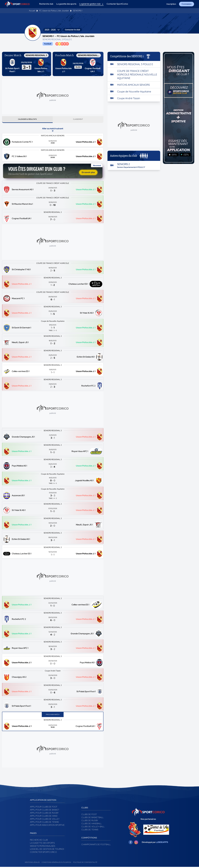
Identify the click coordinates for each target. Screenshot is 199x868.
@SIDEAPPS (162, 843)
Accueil (32, 11)
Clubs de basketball (92, 819)
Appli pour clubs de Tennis (44, 823)
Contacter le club (72, 30)
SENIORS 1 (78, 11)
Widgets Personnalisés (43, 847)
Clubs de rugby (90, 822)
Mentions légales (32, 863)
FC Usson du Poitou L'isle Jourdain (54, 11)
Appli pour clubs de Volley (45, 820)
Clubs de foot (89, 816)
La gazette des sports (42, 844)
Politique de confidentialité (85, 863)
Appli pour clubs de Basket (45, 811)
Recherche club (39, 841)
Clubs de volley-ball (93, 828)
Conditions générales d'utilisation (56, 863)
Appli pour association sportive (47, 826)
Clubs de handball (92, 825)
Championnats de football (96, 846)
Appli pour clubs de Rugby (44, 814)
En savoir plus (88, 173)
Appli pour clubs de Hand (44, 817)
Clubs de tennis (90, 831)
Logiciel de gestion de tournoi (47, 850)
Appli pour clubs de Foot (44, 808)
